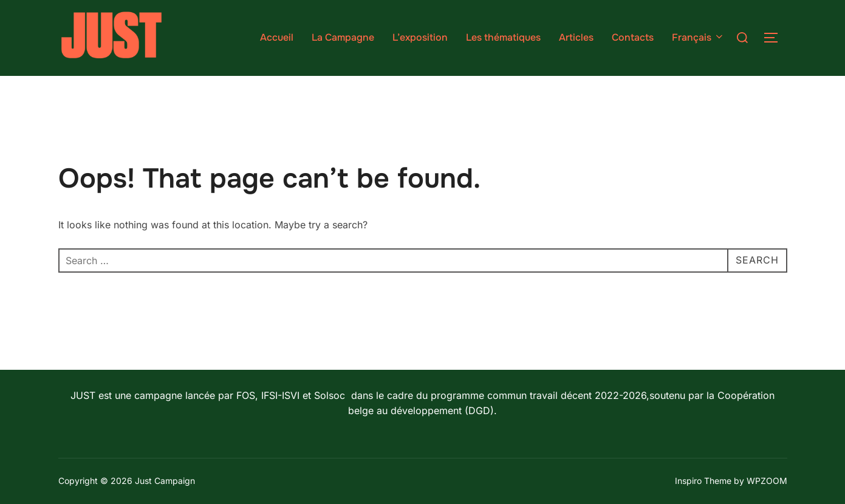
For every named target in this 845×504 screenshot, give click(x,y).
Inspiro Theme (703, 481)
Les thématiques (503, 37)
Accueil (277, 37)
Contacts (633, 37)
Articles (576, 37)
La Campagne (343, 37)
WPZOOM (767, 481)
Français (698, 37)
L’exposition (420, 37)
